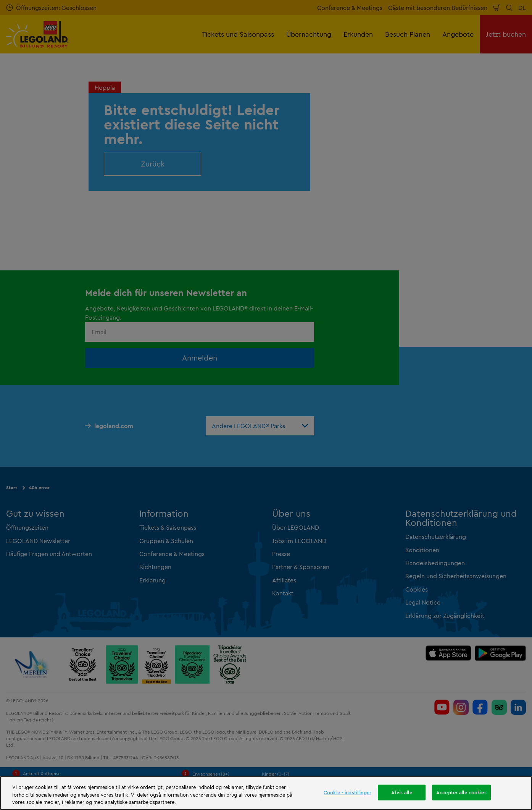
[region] (266, 793)
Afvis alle (401, 792)
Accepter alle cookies (461, 792)
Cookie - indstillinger (347, 792)
